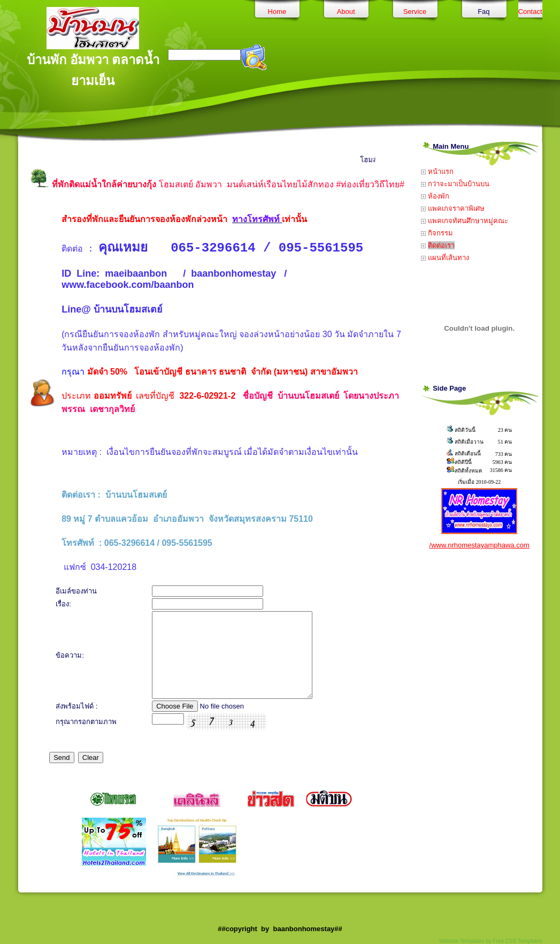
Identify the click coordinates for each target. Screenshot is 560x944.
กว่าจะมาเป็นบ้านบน (455, 184)
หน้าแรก (437, 172)
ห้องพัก (435, 196)
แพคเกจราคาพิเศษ (453, 208)
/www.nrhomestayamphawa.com (480, 545)
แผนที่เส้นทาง (445, 258)
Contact (530, 12)
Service (415, 12)
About (346, 12)
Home (277, 12)
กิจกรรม (437, 233)
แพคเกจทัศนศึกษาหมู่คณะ (465, 221)
